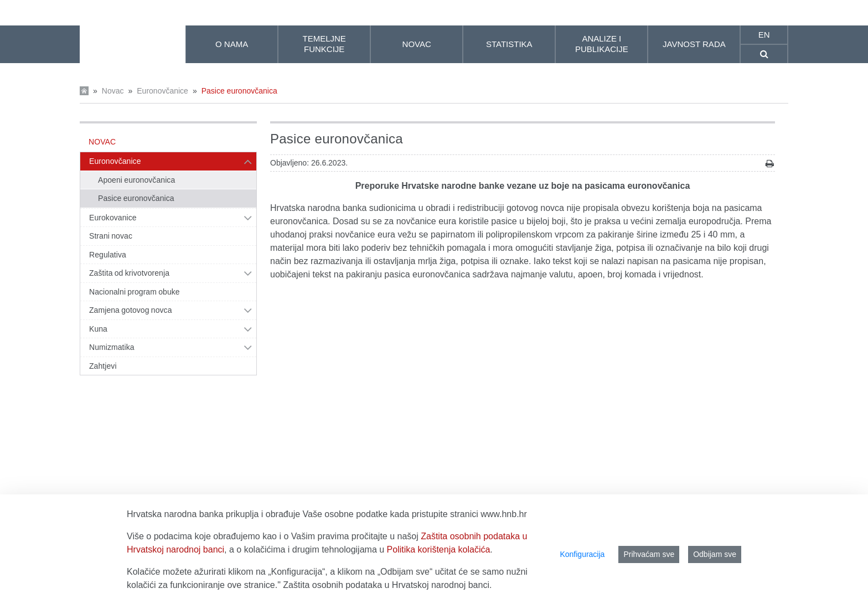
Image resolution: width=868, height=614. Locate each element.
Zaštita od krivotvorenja (129, 273)
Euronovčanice (162, 91)
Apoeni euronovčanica (136, 180)
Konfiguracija (582, 554)
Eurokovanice (113, 218)
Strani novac (111, 236)
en (764, 35)
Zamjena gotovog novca (131, 310)
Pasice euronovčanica (239, 91)
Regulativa (108, 255)
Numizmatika (112, 347)
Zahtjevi (103, 366)
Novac (113, 91)
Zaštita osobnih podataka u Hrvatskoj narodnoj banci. (387, 585)
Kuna (98, 329)
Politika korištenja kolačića (439, 549)
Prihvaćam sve (649, 554)
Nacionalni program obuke (135, 292)
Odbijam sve (715, 554)
